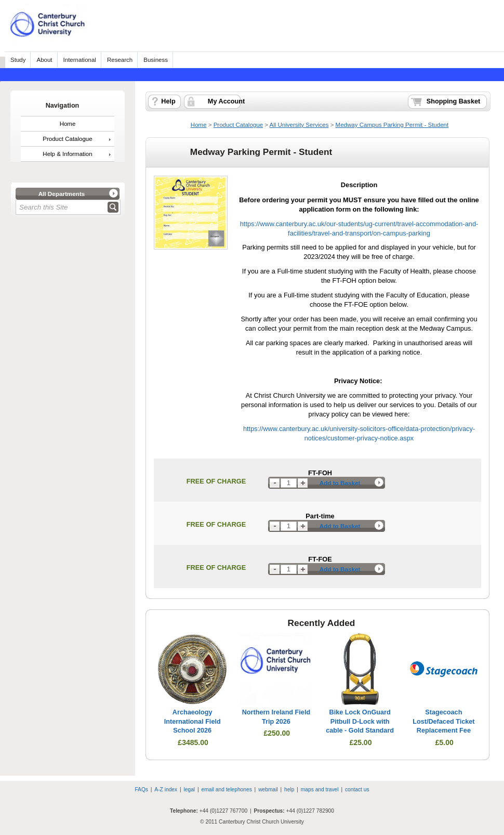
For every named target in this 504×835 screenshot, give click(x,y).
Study (18, 60)
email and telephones (226, 790)
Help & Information (67, 154)
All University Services (299, 125)
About (44, 60)
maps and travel (320, 790)
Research (120, 60)
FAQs (141, 790)
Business (156, 60)
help (289, 790)
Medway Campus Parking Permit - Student (392, 125)
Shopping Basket (453, 101)
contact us (357, 790)
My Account (226, 101)
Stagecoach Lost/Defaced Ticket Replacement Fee (443, 721)
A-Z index (166, 790)
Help (168, 101)
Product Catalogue (67, 139)
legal (190, 790)
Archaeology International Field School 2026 (193, 721)
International (80, 60)
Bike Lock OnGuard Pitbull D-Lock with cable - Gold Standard (360, 721)
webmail (268, 790)
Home (68, 124)
